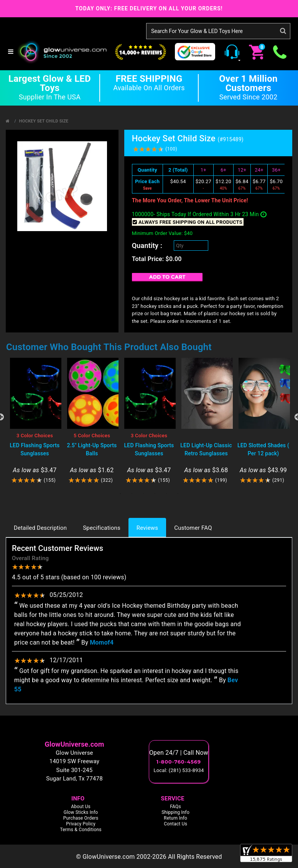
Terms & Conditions (81, 830)
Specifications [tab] (102, 528)
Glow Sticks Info (81, 812)
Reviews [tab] (147, 528)
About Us (81, 807)
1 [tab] (120, 494)
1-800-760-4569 (179, 762)
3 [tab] (143, 494)
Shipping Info (175, 812)
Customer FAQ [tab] (193, 528)
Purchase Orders (81, 818)
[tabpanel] (35, 421)
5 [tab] (166, 494)
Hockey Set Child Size (44, 121)
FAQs (175, 807)
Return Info (175, 818)
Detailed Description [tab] (40, 528)
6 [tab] (178, 494)
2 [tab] (132, 494)
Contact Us (175, 824)
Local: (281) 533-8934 (179, 770)
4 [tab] (155, 494)
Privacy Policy (81, 824)
